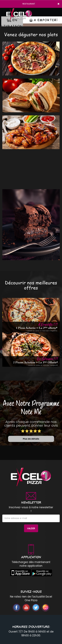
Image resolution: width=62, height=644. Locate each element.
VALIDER (31, 528)
